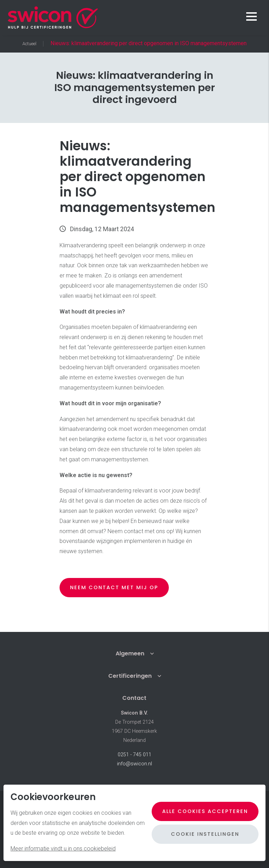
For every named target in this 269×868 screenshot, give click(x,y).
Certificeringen (130, 676)
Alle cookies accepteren (205, 811)
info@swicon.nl (134, 764)
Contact (134, 698)
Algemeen (130, 653)
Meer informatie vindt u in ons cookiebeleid (63, 849)
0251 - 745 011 (134, 755)
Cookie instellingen (205, 834)
